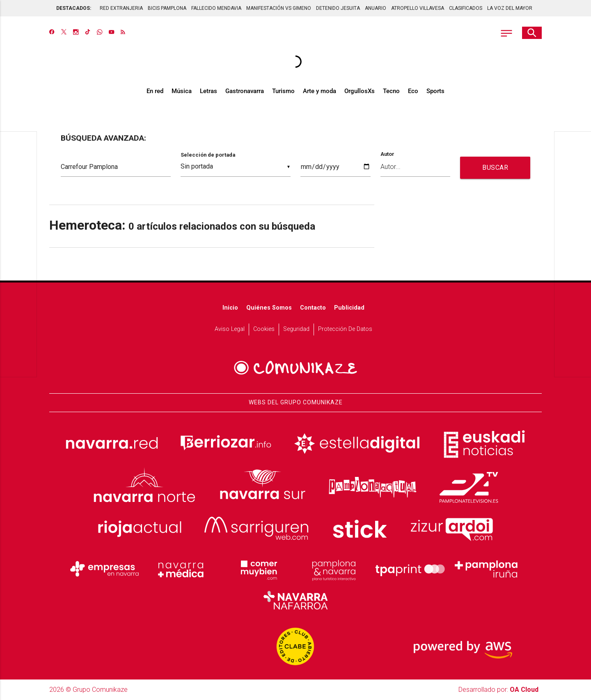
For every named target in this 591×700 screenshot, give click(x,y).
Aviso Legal (230, 329)
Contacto (313, 308)
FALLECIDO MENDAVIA (216, 8)
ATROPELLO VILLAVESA (418, 8)
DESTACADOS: (74, 8)
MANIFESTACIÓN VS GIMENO (279, 8)
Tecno (391, 91)
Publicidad (349, 308)
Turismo (283, 91)
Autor (387, 154)
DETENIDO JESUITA (338, 8)
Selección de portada (208, 155)
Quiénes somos (269, 308)
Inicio (230, 308)
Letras (208, 91)
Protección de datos (345, 329)
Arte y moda (320, 91)
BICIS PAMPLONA (167, 8)
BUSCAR (495, 168)
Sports (435, 91)
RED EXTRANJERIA (121, 8)
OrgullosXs (360, 91)
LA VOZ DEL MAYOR (510, 8)
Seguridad (296, 329)
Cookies (264, 329)
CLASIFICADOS (466, 8)
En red (155, 91)
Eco (413, 91)
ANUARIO (376, 8)
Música (182, 91)
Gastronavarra (245, 91)
